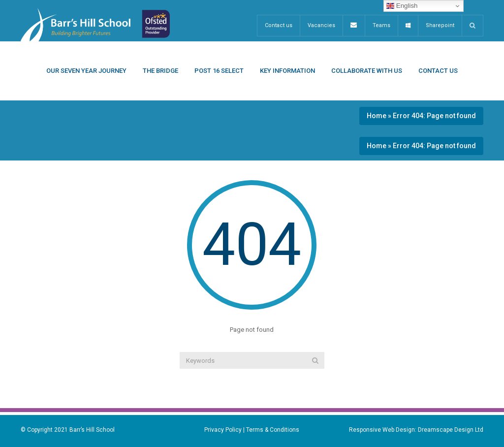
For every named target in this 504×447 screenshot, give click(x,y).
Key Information (287, 71)
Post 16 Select (219, 71)
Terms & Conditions (273, 430)
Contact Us (438, 71)
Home (377, 116)
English (402, 6)
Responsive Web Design (382, 430)
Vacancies (321, 25)
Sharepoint (440, 25)
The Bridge (160, 71)
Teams (381, 25)
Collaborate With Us (367, 71)
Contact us (279, 25)
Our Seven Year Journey (86, 71)
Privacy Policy (223, 430)
